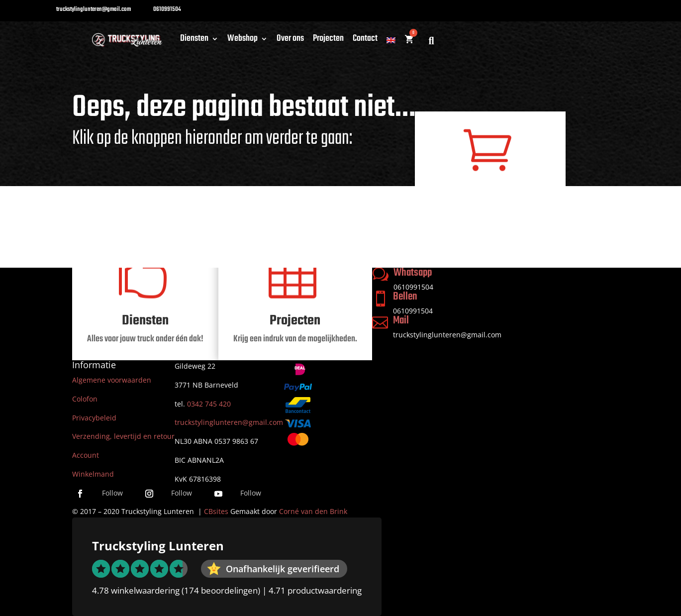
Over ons (290, 41)
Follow (112, 493)
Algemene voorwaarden (112, 380)
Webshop (243, 41)
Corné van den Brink (313, 511)
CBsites (216, 511)
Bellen (405, 297)
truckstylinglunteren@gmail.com (447, 335)
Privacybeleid (94, 418)
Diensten (194, 41)
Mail (401, 320)
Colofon (85, 399)
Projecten (328, 41)
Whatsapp (413, 273)
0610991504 (413, 311)
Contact (365, 41)
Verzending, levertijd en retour (123, 436)
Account (86, 455)
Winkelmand (93, 474)
